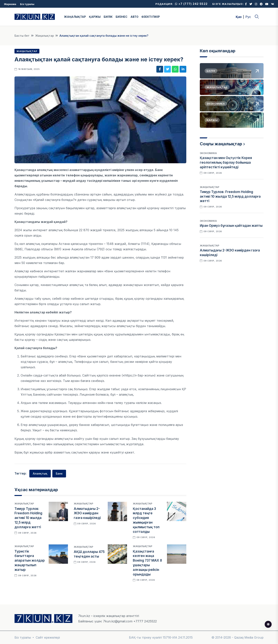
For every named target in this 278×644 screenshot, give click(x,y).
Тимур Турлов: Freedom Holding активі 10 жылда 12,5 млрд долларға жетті (28, 518)
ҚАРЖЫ (95, 17)
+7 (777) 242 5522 (191, 4)
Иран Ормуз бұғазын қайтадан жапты (231, 226)
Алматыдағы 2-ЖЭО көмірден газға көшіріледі (87, 513)
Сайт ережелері (48, 637)
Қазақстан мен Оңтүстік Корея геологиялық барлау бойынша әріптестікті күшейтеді (226, 162)
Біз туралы (27, 4)
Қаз (239, 17)
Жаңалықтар (44, 36)
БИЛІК (108, 17)
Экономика (208, 153)
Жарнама (10, 4)
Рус (248, 17)
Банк (59, 473)
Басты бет (22, 36)
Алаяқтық (40, 473)
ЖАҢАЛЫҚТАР (75, 17)
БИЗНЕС (122, 17)
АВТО (134, 17)
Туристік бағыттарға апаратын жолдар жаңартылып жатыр (30, 561)
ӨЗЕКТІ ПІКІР (151, 17)
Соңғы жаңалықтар (221, 144)
